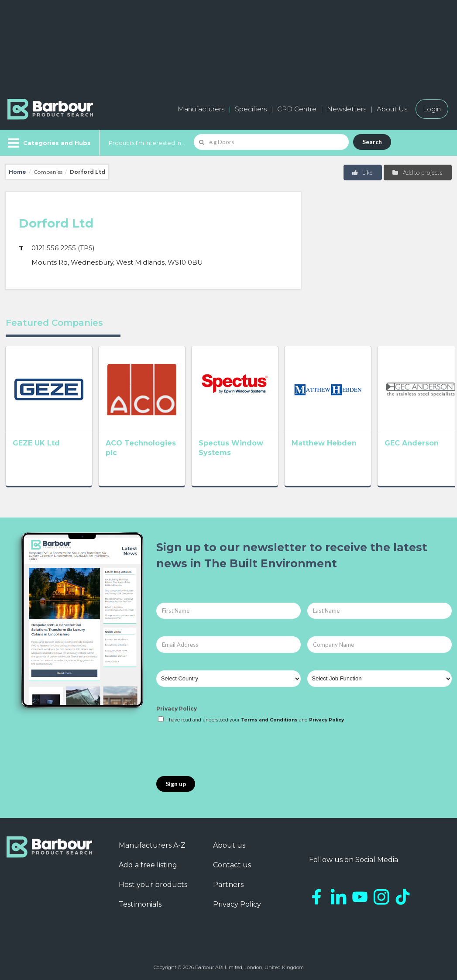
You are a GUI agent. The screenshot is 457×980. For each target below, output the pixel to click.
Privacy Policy (177, 709)
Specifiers (251, 109)
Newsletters (347, 109)
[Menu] (48, 143)
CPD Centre (297, 109)
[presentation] (223, 750)
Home (17, 172)
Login (432, 109)
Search (372, 142)
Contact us (232, 865)
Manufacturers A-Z (152, 845)
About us (229, 845)
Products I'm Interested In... (147, 143)
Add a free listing (148, 865)
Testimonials (140, 904)
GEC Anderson (402, 440)
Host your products (153, 885)
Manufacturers (201, 109)
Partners (228, 885)
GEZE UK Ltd (36, 440)
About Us (392, 109)
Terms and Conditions (269, 720)
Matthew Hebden (317, 440)
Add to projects (417, 172)
